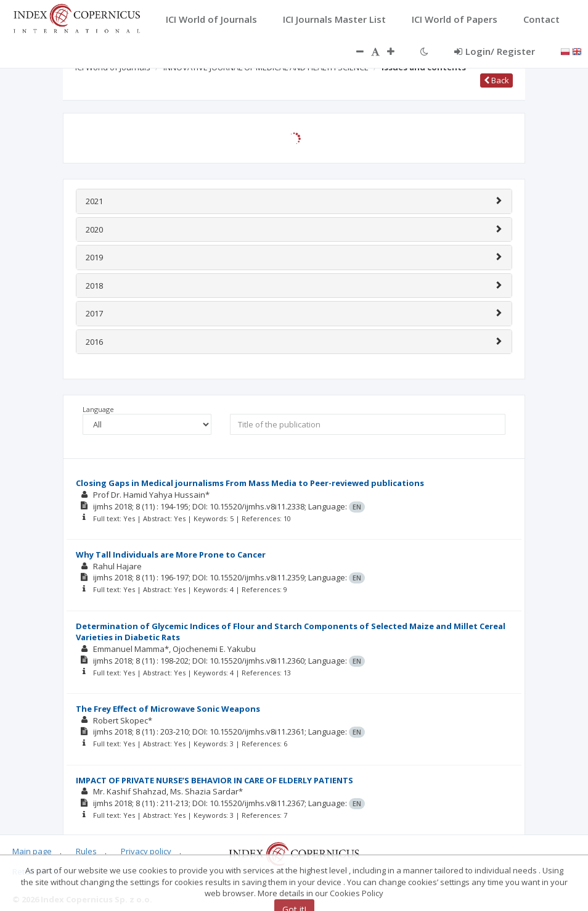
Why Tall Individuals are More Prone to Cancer (171, 554)
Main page (32, 851)
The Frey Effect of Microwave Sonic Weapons (168, 709)
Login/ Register (495, 51)
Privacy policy (146, 851)
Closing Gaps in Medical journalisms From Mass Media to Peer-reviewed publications (250, 483)
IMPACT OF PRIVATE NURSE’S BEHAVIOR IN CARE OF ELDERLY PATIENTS (214, 780)
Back (496, 80)
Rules (86, 851)
